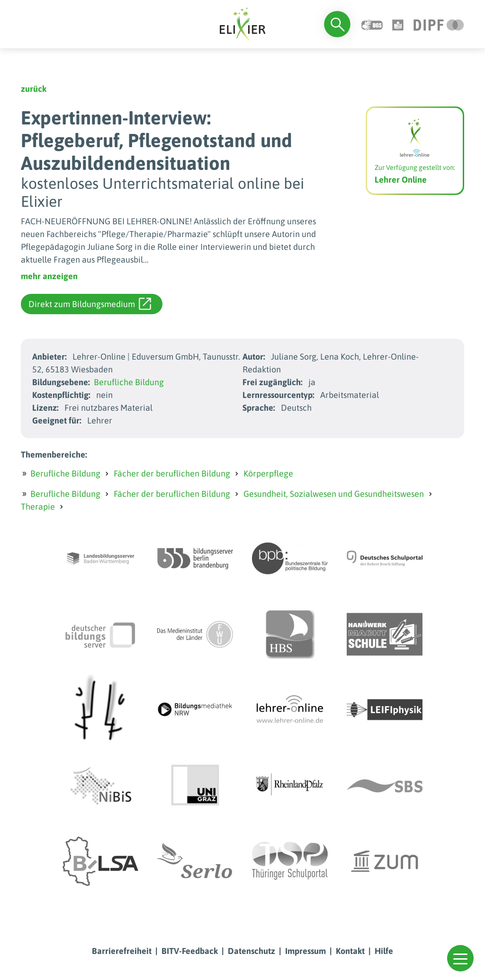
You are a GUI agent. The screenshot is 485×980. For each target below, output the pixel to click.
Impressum (305, 951)
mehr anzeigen (49, 276)
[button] (460, 958)
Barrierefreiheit (122, 951)
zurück (34, 89)
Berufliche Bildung (129, 382)
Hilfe (384, 951)
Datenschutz (251, 951)
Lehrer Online (401, 180)
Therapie (38, 507)
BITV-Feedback (190, 951)
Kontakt (350, 951)
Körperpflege (268, 473)
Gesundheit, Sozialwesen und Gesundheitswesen (334, 494)
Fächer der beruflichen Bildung (172, 473)
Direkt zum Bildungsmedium (90, 304)
